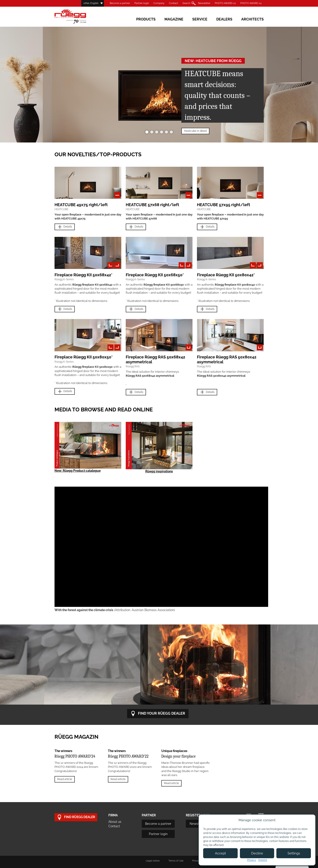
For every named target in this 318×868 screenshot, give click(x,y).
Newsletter (204, 3)
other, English (91, 3)
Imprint (263, 860)
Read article (65, 779)
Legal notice (153, 861)
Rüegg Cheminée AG (77, 17)
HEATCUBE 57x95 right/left (224, 205)
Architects (252, 19)
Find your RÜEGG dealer (158, 714)
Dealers (224, 19)
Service (200, 19)
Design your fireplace (179, 756)
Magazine (174, 19)
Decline (257, 853)
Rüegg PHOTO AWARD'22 (128, 756)
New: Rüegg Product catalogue (78, 471)
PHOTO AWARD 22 (225, 3)
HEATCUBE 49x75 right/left (81, 205)
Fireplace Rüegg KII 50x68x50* (155, 275)
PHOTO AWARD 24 (251, 3)
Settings (294, 853)
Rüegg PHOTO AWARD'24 (75, 756)
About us (115, 822)
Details (65, 227)
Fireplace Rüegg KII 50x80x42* (226, 275)
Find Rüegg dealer (76, 817)
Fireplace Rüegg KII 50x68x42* (83, 275)
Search (186, 3)
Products (146, 19)
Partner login (142, 3)
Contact (173, 3)
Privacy (252, 860)
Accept (220, 853)
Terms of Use (176, 861)
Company (159, 3)
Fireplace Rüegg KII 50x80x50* (84, 357)
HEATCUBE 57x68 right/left (152, 205)
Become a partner (120, 3)
